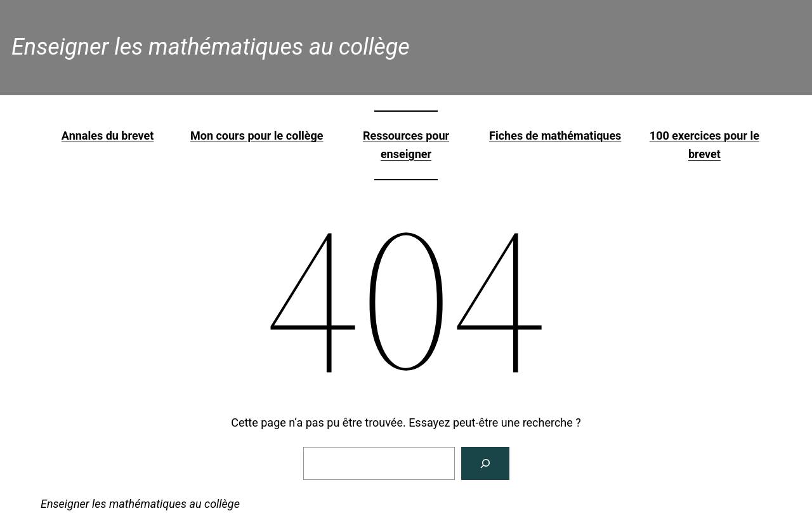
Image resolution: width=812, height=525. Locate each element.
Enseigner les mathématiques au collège (211, 47)
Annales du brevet (108, 136)
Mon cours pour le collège (257, 136)
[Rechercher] (485, 463)
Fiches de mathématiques (555, 136)
